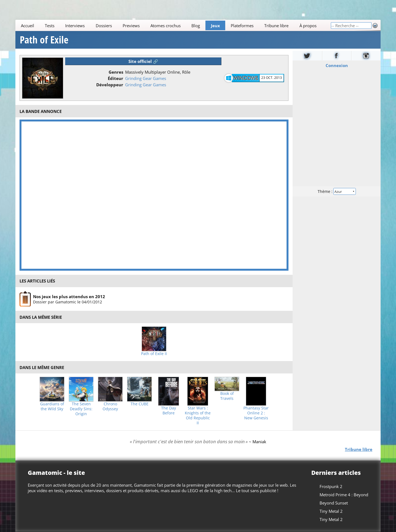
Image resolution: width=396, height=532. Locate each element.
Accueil (28, 26)
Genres (116, 72)
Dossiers (104, 26)
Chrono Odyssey (110, 406)
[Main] (173, 25)
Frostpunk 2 (331, 486)
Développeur (110, 85)
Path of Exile (44, 40)
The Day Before (169, 411)
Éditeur (116, 78)
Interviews (75, 26)
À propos (308, 26)
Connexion (337, 65)
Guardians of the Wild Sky (52, 406)
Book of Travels (227, 396)
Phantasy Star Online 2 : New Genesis (256, 413)
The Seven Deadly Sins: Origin (81, 409)
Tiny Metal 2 (331, 511)
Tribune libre (276, 26)
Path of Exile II (154, 354)
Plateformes (242, 26)
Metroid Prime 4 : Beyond (344, 495)
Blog (196, 26)
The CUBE (140, 404)
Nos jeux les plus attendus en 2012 (69, 297)
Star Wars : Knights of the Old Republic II (198, 415)
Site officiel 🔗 (143, 61)
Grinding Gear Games (146, 78)
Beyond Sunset (334, 503)
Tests (50, 26)
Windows (246, 78)
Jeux (215, 26)
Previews (131, 26)
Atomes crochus (166, 26)
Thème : (337, 191)
